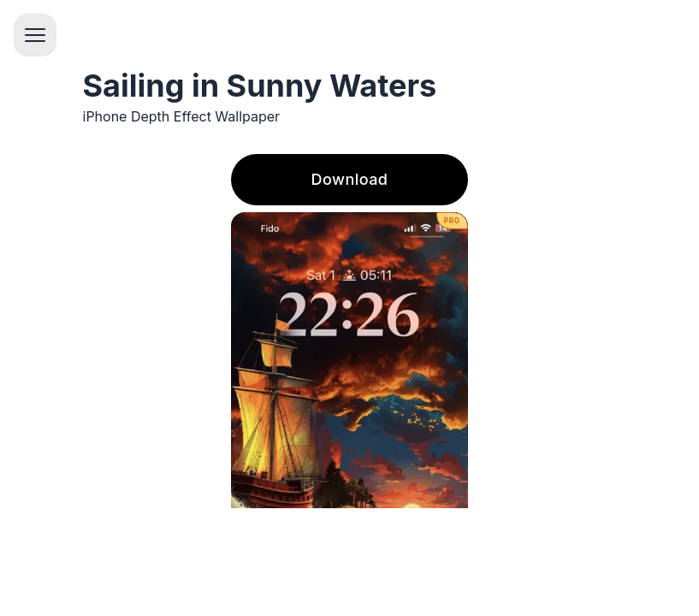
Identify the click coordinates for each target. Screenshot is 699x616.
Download (350, 179)
